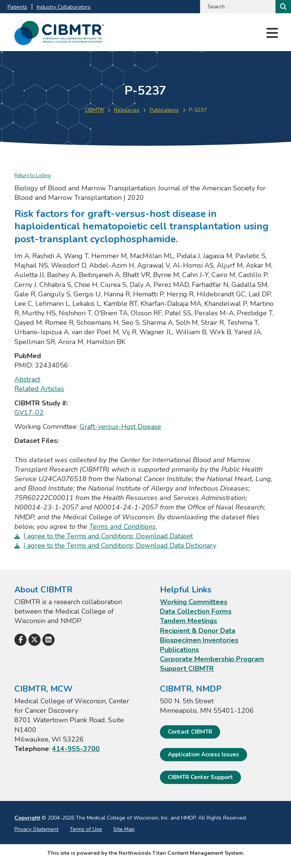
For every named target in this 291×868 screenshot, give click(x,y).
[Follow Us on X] (34, 640)
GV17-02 (29, 413)
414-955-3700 (76, 749)
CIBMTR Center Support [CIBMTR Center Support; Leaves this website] (200, 777)
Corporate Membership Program (212, 659)
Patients (17, 7)
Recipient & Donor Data (198, 631)
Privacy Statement (36, 829)
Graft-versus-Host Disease (120, 427)
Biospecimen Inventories (199, 640)
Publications (164, 110)
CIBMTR (94, 110)
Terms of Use (86, 829)
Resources (127, 110)
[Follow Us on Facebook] (20, 640)
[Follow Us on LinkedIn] (48, 640)
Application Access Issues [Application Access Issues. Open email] (203, 754)
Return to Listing (33, 176)
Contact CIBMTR (190, 732)
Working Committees (194, 602)
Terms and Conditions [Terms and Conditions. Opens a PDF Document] (122, 527)
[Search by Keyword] (237, 7)
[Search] (282, 7)
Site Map (124, 829)
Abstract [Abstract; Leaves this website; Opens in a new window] (27, 379)
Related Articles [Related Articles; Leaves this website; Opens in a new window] (39, 389)
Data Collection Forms (196, 611)
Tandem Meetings (189, 621)
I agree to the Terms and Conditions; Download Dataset (108, 536)
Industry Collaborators (64, 7)
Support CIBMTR (187, 669)
